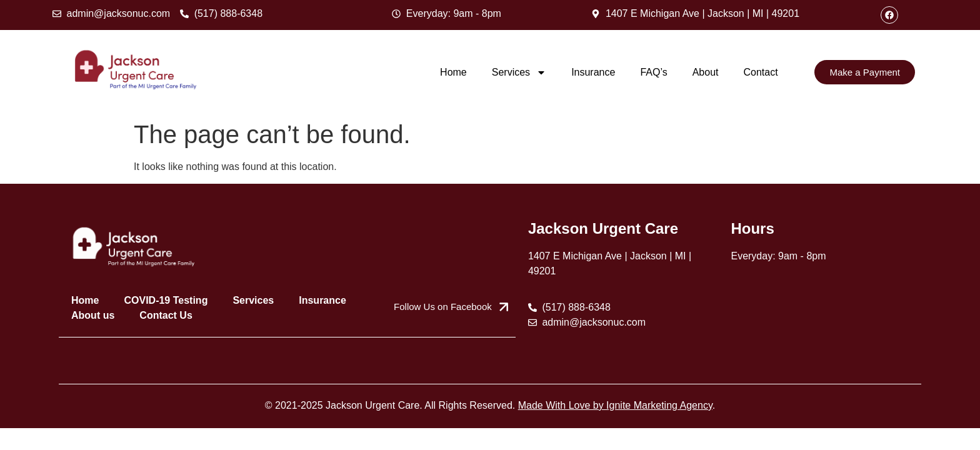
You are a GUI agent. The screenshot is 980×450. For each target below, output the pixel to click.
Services (519, 72)
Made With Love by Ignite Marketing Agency (615, 405)
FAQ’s (653, 72)
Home (453, 72)
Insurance (593, 72)
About (706, 72)
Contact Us (166, 315)
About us (93, 315)
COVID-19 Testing (166, 300)
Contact (760, 72)
